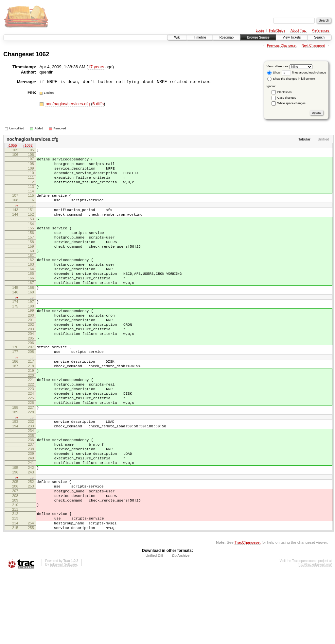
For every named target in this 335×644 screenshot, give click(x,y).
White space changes (291, 103)
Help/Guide (277, 31)
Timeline (200, 37)
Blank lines (285, 92)
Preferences (321, 31)
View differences (277, 66)
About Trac (298, 31)
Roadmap (227, 37)
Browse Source (258, 37)
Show (274, 73)
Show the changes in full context (291, 79)
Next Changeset (313, 46)
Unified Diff (154, 626)
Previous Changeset (282, 46)
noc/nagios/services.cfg (68, 104)
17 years (96, 67)
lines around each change (304, 73)
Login (260, 31)
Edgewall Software (63, 635)
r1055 (12, 146)
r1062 (28, 146)
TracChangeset (247, 613)
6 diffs (98, 104)
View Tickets (292, 37)
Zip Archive (181, 626)
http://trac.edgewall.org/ (315, 635)
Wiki (177, 37)
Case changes (287, 98)
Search (319, 37)
